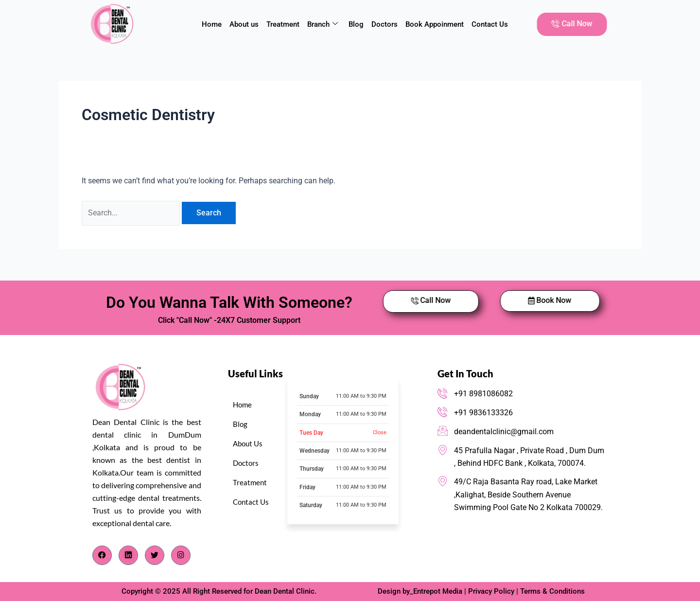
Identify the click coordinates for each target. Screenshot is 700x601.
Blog (356, 24)
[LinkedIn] (128, 555)
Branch (323, 24)
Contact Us (490, 24)
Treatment (283, 24)
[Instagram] (181, 555)
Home (212, 24)
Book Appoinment (435, 24)
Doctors (385, 24)
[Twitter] (155, 555)
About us (244, 24)
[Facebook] (102, 555)
